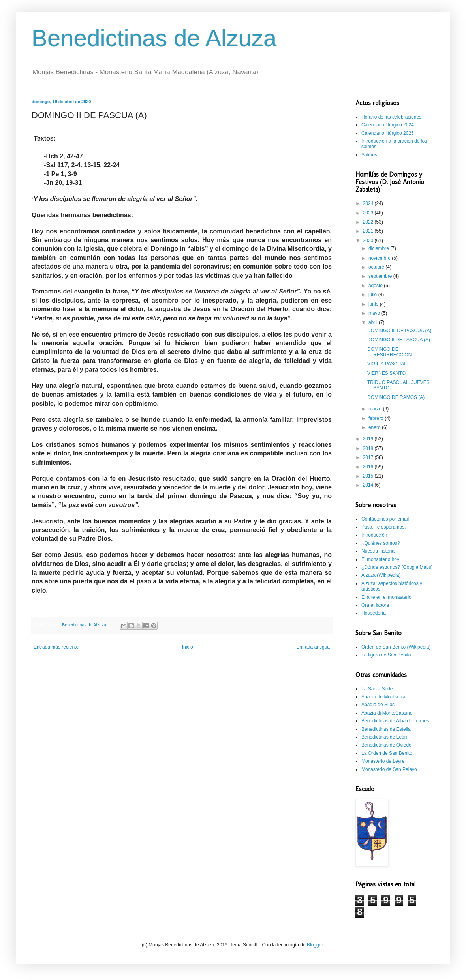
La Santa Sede (377, 689)
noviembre (380, 258)
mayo (375, 313)
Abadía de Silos (378, 705)
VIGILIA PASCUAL (387, 364)
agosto (376, 286)
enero (375, 427)
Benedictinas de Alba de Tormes (395, 721)
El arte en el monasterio (386, 597)
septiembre (381, 276)
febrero (377, 418)
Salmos (369, 155)
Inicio (188, 647)
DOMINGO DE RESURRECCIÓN (389, 352)
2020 (369, 241)
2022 (369, 222)
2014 (369, 485)
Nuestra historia (378, 551)
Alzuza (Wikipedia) (381, 575)
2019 (369, 439)
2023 (369, 213)
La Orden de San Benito (387, 753)
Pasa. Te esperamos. (384, 527)
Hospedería (374, 613)
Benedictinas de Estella (386, 729)
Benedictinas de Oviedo (386, 745)
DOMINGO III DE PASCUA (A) (399, 331)
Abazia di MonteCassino (387, 713)
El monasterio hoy (380, 559)
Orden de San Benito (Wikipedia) (396, 647)
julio (373, 295)
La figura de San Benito (386, 655)
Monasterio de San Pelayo (389, 769)
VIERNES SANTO (386, 373)
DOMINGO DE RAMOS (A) (396, 397)
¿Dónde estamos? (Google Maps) (397, 567)
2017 (369, 457)
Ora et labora (375, 605)
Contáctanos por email (385, 519)
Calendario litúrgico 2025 (388, 133)
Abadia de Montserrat (384, 697)
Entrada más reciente (56, 647)
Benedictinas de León (384, 737)
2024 (369, 203)
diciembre (379, 248)
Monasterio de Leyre (383, 761)
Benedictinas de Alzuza (154, 38)
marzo (376, 409)
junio (374, 304)
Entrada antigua (313, 647)
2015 (369, 476)
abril (374, 322)
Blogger (315, 945)
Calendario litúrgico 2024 (388, 125)
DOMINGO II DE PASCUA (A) (399, 340)
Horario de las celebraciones (391, 117)
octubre (377, 267)
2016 (369, 467)
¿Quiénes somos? (381, 543)
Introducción (374, 535)
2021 (369, 231)
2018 (369, 448)
